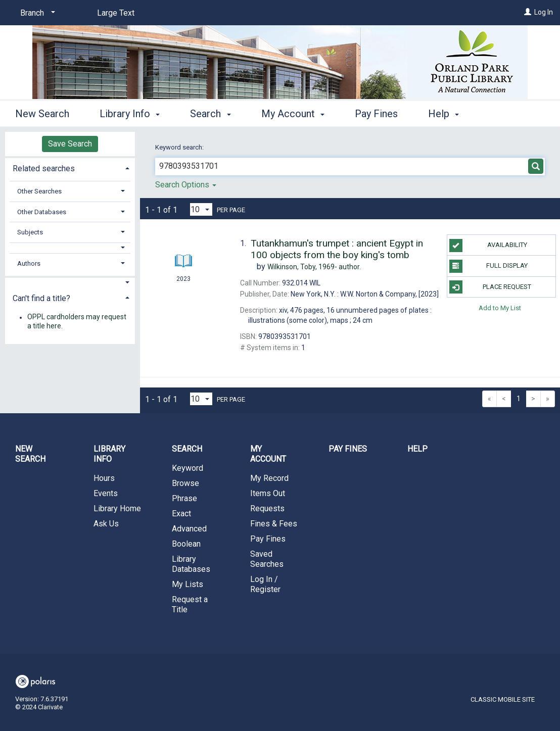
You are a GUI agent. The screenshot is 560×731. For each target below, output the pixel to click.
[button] (70, 248)
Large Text (116, 13)
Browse (185, 483)
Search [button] (210, 114)
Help (417, 449)
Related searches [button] (44, 168)
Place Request (491, 287)
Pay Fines (376, 114)
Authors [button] (29, 263)
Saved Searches (267, 559)
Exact (181, 514)
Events (106, 493)
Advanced (189, 529)
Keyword (188, 468)
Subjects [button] (30, 232)
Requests (267, 508)
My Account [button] (293, 114)
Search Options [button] (186, 185)
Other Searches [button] (39, 191)
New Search (42, 114)
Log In (544, 12)
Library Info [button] (130, 114)
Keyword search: (180, 147)
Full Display (489, 266)
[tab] (70, 167)
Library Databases (191, 564)
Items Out (268, 493)
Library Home (117, 508)
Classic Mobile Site (503, 699)
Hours (104, 478)
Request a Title (190, 604)
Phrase (184, 498)
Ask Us (106, 524)
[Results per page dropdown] (201, 209)
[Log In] (528, 12)
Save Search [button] (70, 144)
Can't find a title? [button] (41, 298)
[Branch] (36, 13)
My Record (269, 478)
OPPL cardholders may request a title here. (77, 322)
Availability (488, 246)
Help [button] (444, 114)
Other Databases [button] (42, 212)
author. (314, 267)
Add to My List (500, 308)
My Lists (188, 584)
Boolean (186, 544)
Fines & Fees (274, 524)
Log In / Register (265, 584)
